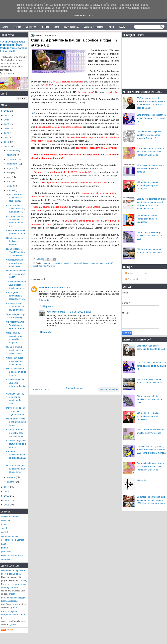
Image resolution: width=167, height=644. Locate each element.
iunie (9, 177)
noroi (4, 598)
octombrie (12, 159)
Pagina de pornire (75, 388)
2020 (7, 137)
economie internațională (72, 263)
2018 (7, 146)
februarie (11, 477)
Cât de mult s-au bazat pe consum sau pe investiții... (16, 307)
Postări (129, 273)
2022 (7, 129)
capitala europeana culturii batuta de (13, 615)
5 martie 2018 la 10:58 (81, 312)
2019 (7, 142)
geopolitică (6, 552)
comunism (6, 559)
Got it (93, 16)
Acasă (5, 27)
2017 (7, 487)
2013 (7, 505)
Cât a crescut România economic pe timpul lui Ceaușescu (148, 185)
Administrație (31, 27)
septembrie (12, 164)
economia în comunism (12, 555)
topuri (54, 266)
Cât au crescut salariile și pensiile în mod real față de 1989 (149, 236)
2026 (7, 111)
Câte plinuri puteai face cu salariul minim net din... (15, 361)
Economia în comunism (94, 27)
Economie (17, 27)
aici (33, 113)
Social (56, 27)
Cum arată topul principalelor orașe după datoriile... (16, 209)
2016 (7, 491)
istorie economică (91, 263)
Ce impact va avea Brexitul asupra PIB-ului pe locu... (16, 325)
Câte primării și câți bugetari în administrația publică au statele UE (151, 118)
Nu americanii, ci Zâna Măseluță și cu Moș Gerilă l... (16, 252)
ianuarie (11, 482)
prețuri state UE (106, 263)
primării (5, 548)
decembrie (12, 151)
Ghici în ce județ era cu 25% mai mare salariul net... (16, 469)
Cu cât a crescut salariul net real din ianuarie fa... (15, 350)
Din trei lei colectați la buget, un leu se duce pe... (16, 372)
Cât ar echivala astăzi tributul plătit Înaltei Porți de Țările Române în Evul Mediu (150, 152)
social (35, 266)
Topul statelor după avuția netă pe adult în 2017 (15, 198)
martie (10, 190)
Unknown (44, 288)
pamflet (5, 544)
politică (5, 532)
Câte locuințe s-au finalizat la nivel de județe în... (16, 241)
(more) (24, 580)
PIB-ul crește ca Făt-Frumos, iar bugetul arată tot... (16, 411)
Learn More (79, 16)
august (10, 168)
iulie (9, 173)
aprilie (10, 186)
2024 (7, 120)
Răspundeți (45, 300)
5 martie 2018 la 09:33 (61, 288)
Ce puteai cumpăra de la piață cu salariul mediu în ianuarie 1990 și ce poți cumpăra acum (151, 500)
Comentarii (131, 279)
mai (9, 181)
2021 (7, 133)
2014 (7, 500)
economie (6, 520)
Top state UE (44, 266)
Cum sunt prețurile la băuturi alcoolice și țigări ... (16, 444)
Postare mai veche (109, 389)
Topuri (111, 27)
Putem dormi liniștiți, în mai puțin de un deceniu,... (16, 422)
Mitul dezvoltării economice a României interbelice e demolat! (150, 168)
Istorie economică (71, 27)
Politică (46, 27)
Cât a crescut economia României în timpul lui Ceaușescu (148, 219)
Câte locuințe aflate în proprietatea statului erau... (15, 263)
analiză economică (52, 263)
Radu (4, 584)
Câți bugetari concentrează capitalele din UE (16, 296)
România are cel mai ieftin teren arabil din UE (16, 274)
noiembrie (12, 155)
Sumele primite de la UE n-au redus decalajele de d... (16, 285)
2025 (7, 115)
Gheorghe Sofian (56, 312)
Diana (4, 571)
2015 (7, 496)
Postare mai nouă (41, 389)
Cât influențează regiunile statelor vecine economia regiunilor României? (149, 135)
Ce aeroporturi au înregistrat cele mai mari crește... (16, 433)
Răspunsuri (48, 306)
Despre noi (123, 27)
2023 (7, 124)
